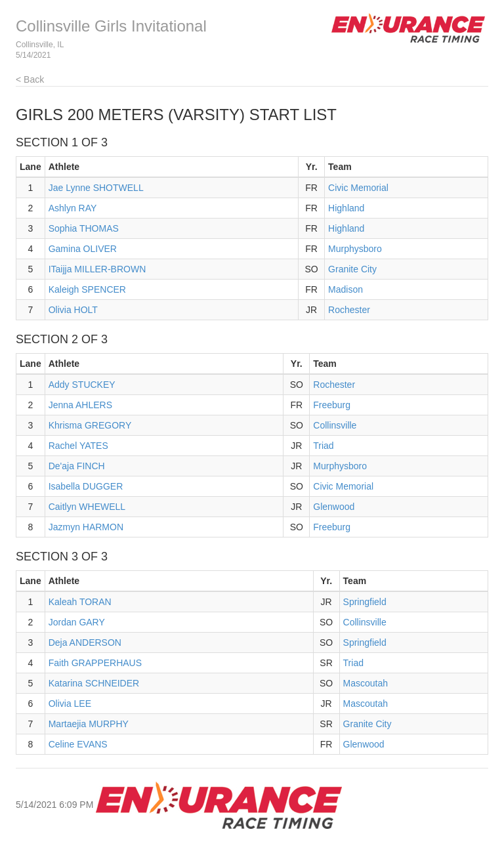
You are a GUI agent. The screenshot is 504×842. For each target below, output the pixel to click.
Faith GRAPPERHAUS (95, 663)
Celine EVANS (78, 744)
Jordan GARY (77, 622)
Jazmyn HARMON (86, 527)
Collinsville (335, 425)
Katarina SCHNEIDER (94, 683)
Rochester (349, 310)
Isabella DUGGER (86, 486)
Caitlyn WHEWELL (87, 507)
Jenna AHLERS (80, 405)
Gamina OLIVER (83, 249)
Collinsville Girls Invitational (111, 26)
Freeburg (332, 405)
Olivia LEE (70, 704)
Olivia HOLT (73, 310)
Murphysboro (355, 249)
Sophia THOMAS (84, 228)
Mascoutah (366, 683)
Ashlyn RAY (73, 208)
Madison (346, 289)
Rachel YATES (78, 446)
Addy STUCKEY (82, 385)
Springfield (365, 602)
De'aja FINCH (77, 466)
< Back (30, 79)
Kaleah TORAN (80, 602)
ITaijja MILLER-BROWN (97, 269)
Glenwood (334, 507)
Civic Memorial (358, 188)
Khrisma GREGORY (90, 425)
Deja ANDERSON (85, 642)
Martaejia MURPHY (89, 724)
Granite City (352, 269)
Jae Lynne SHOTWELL (96, 188)
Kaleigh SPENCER (87, 289)
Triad (323, 446)
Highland (346, 208)
